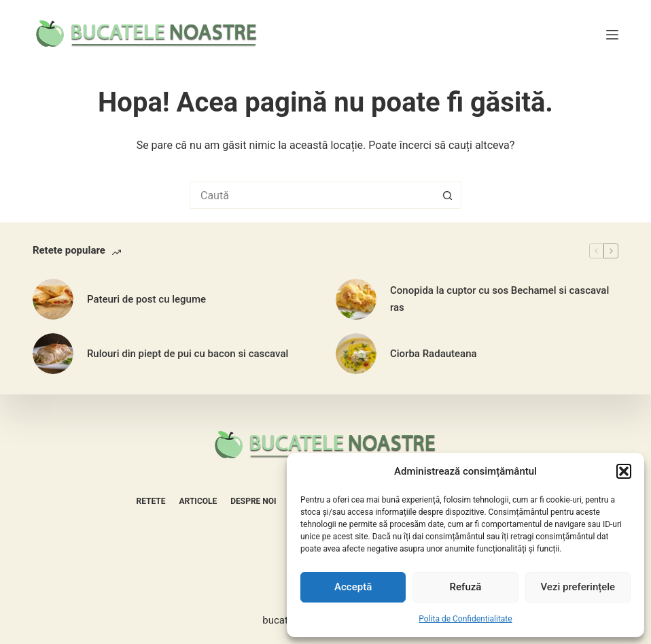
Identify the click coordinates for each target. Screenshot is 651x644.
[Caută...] (312, 195)
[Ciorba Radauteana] (356, 354)
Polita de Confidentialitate (465, 619)
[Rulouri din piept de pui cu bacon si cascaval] (53, 354)
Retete (151, 501)
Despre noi (253, 501)
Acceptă (353, 587)
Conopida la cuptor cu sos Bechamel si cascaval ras (499, 299)
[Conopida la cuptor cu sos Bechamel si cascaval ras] (356, 299)
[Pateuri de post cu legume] (53, 299)
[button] (624, 471)
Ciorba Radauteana (434, 354)
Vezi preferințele (578, 587)
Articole (198, 501)
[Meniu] (612, 35)
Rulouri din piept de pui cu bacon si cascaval (188, 354)
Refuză (466, 587)
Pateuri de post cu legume (146, 299)
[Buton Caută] (448, 195)
